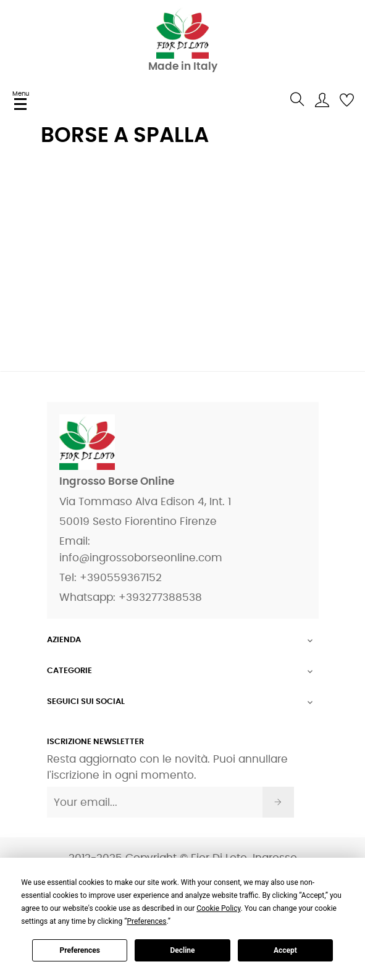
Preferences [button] (146, 921)
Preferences (80, 950)
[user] (322, 99)
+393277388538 (160, 597)
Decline (182, 950)
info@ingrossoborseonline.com (141, 558)
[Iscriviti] (278, 802)
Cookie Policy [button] (218, 908)
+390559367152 (121, 578)
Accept (285, 950)
